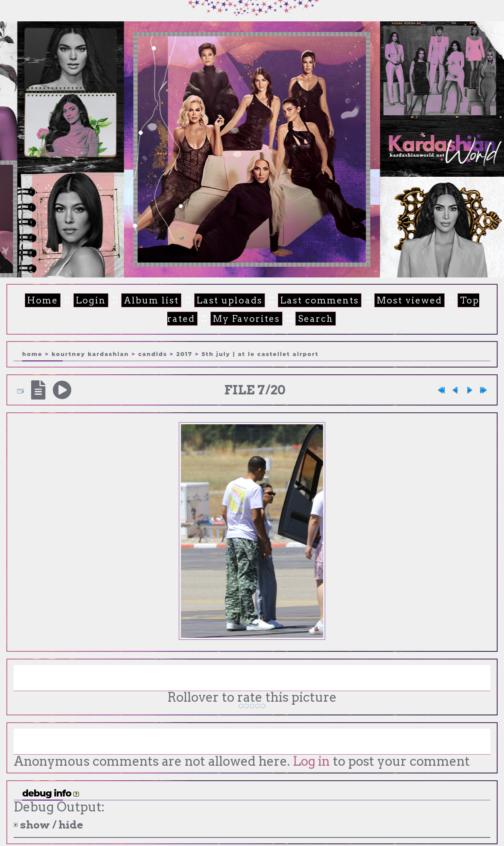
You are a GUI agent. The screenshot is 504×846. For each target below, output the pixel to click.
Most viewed (381, 301)
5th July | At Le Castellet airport (260, 353)
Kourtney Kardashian (90, 353)
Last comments (296, 301)
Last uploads (211, 301)
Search (293, 319)
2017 (184, 353)
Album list (137, 301)
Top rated (453, 301)
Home (33, 301)
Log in (310, 761)
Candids (153, 353)
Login (79, 301)
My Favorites (226, 319)
